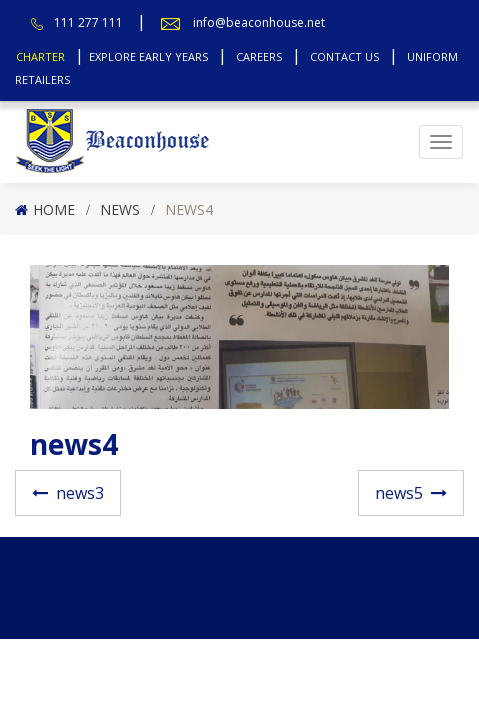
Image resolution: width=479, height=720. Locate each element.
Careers (259, 56)
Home (54, 209)
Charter (40, 56)
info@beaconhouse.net (259, 22)
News (120, 209)
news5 (399, 493)
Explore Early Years (148, 56)
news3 (80, 493)
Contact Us (344, 56)
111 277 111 (88, 22)
